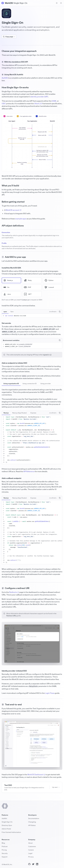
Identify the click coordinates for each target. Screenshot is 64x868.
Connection (6, 232)
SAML (54, 101)
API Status (32, 825)
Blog (3, 843)
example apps (21, 219)
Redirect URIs (11, 616)
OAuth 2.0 (38, 104)
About (30, 843)
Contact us (25, 300)
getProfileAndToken (42, 521)
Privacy (31, 857)
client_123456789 (25, 346)
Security (5, 853)
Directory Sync (7, 825)
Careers (31, 850)
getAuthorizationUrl (41, 447)
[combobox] (53, 312)
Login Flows (50, 693)
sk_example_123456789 (25, 344)
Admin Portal (6, 829)
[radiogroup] (32, 287)
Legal (30, 853)
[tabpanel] (32, 316)
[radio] (11, 280)
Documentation (34, 818)
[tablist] (9, 312)
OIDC (4, 104)
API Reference (29, 471)
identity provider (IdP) (39, 97)
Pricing (4, 850)
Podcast (5, 846)
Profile (4, 243)
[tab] (5, 312)
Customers (32, 846)
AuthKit (5, 78)
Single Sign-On (7, 822)
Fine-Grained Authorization (11, 832)
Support (5, 857)
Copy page (9, 37)
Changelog (32, 822)
